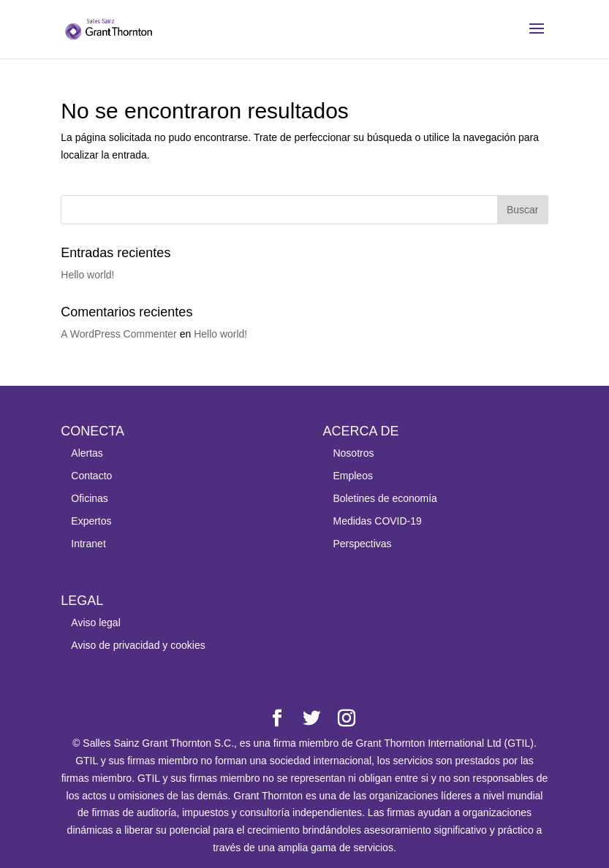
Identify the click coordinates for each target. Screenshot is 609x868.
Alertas (87, 453)
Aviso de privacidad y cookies (138, 645)
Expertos (91, 521)
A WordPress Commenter (118, 334)
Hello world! (87, 275)
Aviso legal (95, 623)
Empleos (352, 476)
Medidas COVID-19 (377, 521)
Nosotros (353, 453)
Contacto (91, 476)
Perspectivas (362, 544)
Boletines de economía (385, 498)
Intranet (88, 544)
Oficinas (90, 498)
